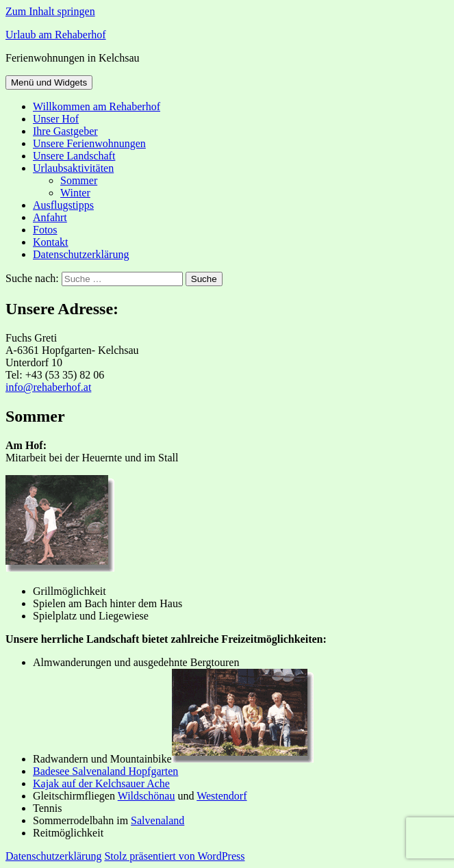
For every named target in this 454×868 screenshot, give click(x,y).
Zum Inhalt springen (50, 11)
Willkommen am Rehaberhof (97, 106)
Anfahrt (50, 217)
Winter (75, 193)
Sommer (79, 180)
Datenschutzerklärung (81, 254)
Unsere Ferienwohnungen (89, 143)
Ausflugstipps (63, 205)
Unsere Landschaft (74, 156)
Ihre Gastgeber (65, 131)
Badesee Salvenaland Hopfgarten (105, 771)
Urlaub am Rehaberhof (56, 35)
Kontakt (51, 242)
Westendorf (222, 796)
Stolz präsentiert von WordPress (174, 856)
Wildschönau (147, 796)
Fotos (45, 230)
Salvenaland (157, 820)
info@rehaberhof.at (48, 387)
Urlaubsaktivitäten (73, 168)
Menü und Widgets (49, 82)
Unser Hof (56, 119)
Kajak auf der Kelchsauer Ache (101, 783)
